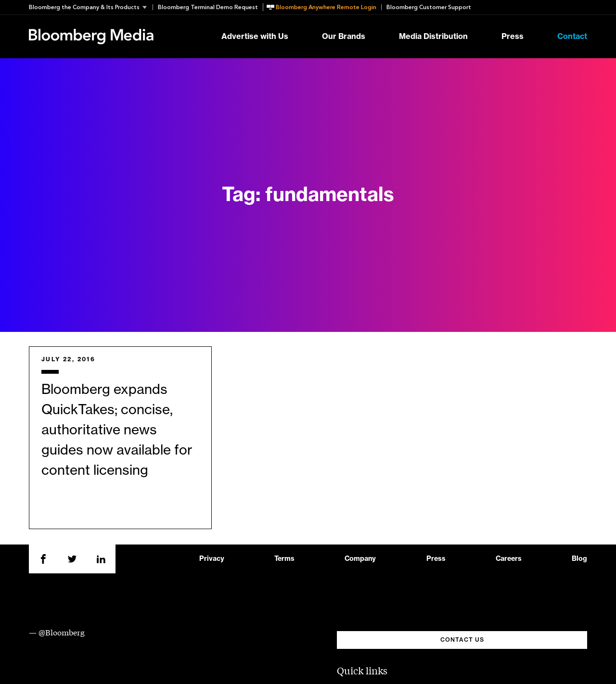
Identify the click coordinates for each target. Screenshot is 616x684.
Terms (284, 559)
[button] (91, 7)
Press (513, 37)
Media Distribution (433, 37)
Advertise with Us (255, 37)
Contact (572, 37)
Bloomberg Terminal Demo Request (208, 7)
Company (360, 559)
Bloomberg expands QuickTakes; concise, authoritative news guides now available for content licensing (117, 430)
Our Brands (344, 37)
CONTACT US (462, 640)
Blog (579, 559)
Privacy (212, 559)
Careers (509, 559)
